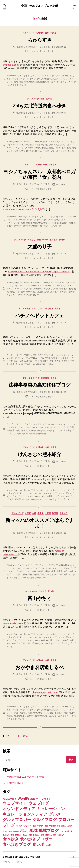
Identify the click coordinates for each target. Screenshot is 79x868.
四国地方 (45, 378)
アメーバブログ (38, 141)
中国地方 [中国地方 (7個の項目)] (40, 826)
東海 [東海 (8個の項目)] (12, 835)
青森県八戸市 (68, 361)
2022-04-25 (61, 323)
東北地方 (49, 309)
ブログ (10, 82)
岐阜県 (45, 240)
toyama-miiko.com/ (13, 623)
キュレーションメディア (18, 79)
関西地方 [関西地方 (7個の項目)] (61, 835)
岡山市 (72, 713)
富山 (25, 643)
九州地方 (40, 33)
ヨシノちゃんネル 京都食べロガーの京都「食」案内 (39, 174)
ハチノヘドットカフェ (39, 316)
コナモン (11, 571)
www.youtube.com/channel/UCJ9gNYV (24, 209)
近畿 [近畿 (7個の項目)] (30, 835)
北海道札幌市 (54, 148)
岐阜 (23, 292)
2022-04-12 (61, 533)
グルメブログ (29, 33)
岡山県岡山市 (20, 716)
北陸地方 (42, 591)
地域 (21, 82)
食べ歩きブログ (59, 151)
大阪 (18, 574)
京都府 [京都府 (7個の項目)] (64, 826)
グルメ (33, 79)
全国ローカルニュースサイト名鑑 (25, 777)
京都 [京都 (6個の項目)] (58, 826)
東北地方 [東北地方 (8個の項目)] (6, 835)
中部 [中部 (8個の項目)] (46, 826)
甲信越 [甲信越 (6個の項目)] (25, 835)
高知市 (25, 433)
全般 (47, 33)
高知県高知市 (42, 433)
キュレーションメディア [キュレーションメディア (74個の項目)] (25, 814)
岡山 (66, 713)
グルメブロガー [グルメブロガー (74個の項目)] (17, 820)
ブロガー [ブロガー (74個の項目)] (66, 820)
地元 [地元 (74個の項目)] (24, 831)
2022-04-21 (61, 392)
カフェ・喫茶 (25, 309)
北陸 (58, 640)
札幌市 (22, 151)
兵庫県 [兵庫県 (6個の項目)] (70, 826)
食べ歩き (51, 82)
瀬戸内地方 (39, 716)
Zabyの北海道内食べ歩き (40, 106)
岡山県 (54, 660)
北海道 (49, 99)
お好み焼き (64, 565)
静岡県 (62, 240)
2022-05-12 (61, 47)
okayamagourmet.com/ (44, 692)
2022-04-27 (61, 184)
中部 (56, 289)
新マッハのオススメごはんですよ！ (39, 523)
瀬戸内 (30, 716)
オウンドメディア (50, 76)
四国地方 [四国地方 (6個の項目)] (16, 831)
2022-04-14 (61, 461)
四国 (72, 427)
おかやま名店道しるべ (39, 667)
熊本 (12, 499)
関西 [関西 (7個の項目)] (55, 835)
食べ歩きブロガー (65, 82)
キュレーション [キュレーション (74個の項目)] (51, 809)
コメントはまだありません (41, 51)
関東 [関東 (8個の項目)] (42, 835)
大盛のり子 (39, 247)
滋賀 (30, 574)
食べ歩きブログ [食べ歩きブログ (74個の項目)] (17, 844)
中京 (51, 289)
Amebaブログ (13, 141)
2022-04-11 (61, 605)
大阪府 (48, 513)
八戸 (72, 358)
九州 (43, 496)
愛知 (35, 292)
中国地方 (40, 660)
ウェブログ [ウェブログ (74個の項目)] (39, 803)
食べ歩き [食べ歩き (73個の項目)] (11, 839)
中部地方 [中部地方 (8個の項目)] (53, 826)
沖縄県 (54, 33)
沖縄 (37, 82)
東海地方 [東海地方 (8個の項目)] (18, 835)
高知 (19, 433)
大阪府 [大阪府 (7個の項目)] (67, 831)
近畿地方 (52, 165)
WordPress (12, 76)
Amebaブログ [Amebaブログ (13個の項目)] (10, 799)
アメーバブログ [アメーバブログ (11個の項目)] (43, 799)
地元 (16, 82)
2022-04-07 (61, 674)
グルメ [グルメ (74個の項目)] (55, 814)
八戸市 (10, 361)
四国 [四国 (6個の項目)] (10, 831)
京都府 (39, 165)
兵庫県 (41, 513)
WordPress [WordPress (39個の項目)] (26, 799)
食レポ (23, 85)
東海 (47, 292)
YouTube (21, 217)
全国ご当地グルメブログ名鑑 (39, 6)
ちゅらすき (40, 40)
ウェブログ (36, 76)
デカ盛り (31, 240)
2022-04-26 (61, 254)
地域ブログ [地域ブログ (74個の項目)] (49, 831)
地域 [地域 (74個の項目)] (33, 831)
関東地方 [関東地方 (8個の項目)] (49, 835)
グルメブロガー (44, 79)
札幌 (16, 151)
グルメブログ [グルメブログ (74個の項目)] (45, 820)
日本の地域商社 (15, 783)
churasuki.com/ (11, 65)
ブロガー (69, 79)
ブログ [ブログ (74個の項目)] (9, 825)
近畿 (57, 223)
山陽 (51, 713)
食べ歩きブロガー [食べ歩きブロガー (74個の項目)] (36, 839)
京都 (23, 223)
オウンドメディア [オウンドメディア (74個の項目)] (19, 809)
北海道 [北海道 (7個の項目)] (5, 831)
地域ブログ (29, 82)
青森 (51, 361)
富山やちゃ (40, 598)
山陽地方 (59, 713)
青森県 (58, 309)
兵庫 (53, 571)
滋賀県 (55, 513)
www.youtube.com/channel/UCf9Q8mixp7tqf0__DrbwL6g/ (40, 272)
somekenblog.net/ (41, 479)
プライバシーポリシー (13, 862)
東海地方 (54, 240)
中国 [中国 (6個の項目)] (34, 826)
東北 (37, 361)
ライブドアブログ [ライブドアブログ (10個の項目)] (24, 826)
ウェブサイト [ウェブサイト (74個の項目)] (15, 803)
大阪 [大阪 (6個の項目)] (62, 831)
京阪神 (47, 571)
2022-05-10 (61, 113)
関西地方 (64, 574)
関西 (71, 223)
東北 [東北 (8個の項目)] (72, 831)
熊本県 (54, 447)
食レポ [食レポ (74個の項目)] (38, 844)
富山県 (51, 591)
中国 (16, 713)
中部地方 (63, 289)
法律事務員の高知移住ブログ (39, 385)
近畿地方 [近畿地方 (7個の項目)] (36, 835)
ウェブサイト (23, 76)
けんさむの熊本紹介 (40, 454)
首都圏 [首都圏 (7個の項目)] (48, 845)
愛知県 (41, 292)
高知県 (54, 378)
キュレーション (66, 76)
